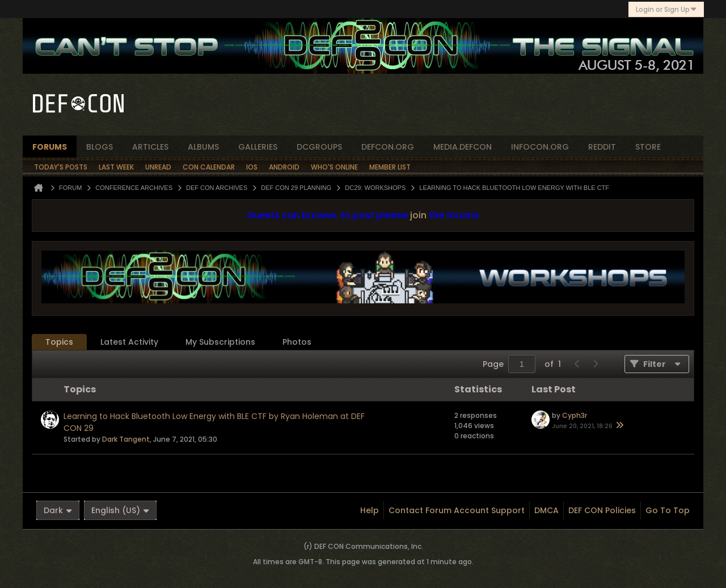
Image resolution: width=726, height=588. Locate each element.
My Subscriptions (220, 342)
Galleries (258, 147)
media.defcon (463, 147)
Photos (297, 342)
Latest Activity (129, 342)
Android (284, 167)
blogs (100, 147)
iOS (252, 167)
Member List (390, 167)
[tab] (59, 342)
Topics (59, 342)
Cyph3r (575, 415)
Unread (158, 167)
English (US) (120, 510)
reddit (602, 147)
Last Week (116, 167)
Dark (58, 510)
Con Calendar (209, 167)
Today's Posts (61, 167)
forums (50, 147)
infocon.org (540, 147)
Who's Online (334, 167)
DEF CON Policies (602, 510)
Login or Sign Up (666, 9)
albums (203, 147)
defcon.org (388, 147)
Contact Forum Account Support (457, 510)
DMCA (546, 510)
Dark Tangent (126, 439)
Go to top (668, 510)
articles (150, 147)
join (418, 215)
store (648, 147)
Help (370, 510)
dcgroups (319, 147)
